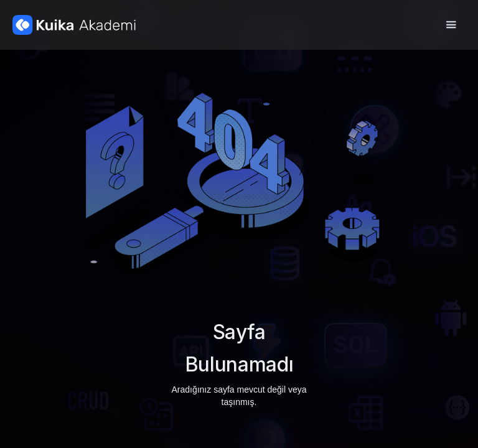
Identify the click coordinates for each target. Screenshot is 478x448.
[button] (451, 25)
